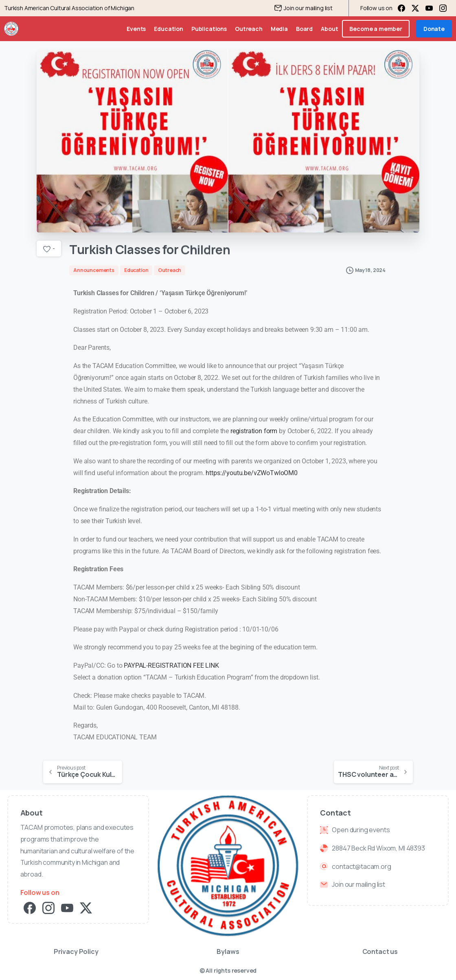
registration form (254, 431)
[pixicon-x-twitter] (86, 907)
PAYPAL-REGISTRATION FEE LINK (171, 665)
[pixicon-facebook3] (30, 907)
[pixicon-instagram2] (48, 907)
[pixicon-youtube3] (67, 907)
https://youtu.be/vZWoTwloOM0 (252, 473)
